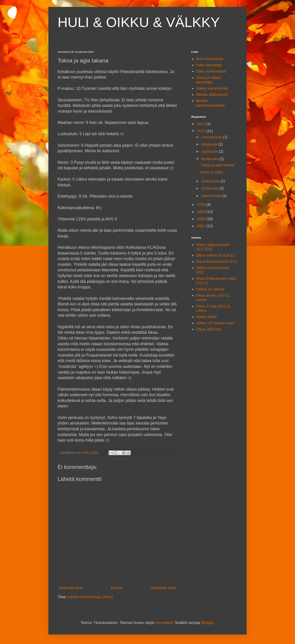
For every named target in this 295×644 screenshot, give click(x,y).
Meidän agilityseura (212, 95)
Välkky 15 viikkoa (210, 289)
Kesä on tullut (212, 172)
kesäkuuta (210, 159)
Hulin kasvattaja (209, 65)
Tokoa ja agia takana (217, 165)
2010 (202, 205)
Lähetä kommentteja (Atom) (90, 597)
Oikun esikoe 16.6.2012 (215, 255)
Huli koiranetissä (209, 59)
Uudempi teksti (71, 588)
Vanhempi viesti (163, 588)
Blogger (207, 623)
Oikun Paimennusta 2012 (217, 262)
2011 (202, 131)
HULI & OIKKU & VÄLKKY (139, 22)
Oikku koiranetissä (211, 71)
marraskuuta (212, 137)
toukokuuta (211, 181)
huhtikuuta (210, 188)
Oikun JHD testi (209, 329)
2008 (202, 219)
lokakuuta (210, 144)
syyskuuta (210, 151)
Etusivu (117, 588)
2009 (202, 212)
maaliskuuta (212, 196)
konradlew (164, 623)
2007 (202, 226)
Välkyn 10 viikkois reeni (215, 323)
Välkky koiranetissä (212, 88)
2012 (202, 124)
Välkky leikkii (206, 317)
